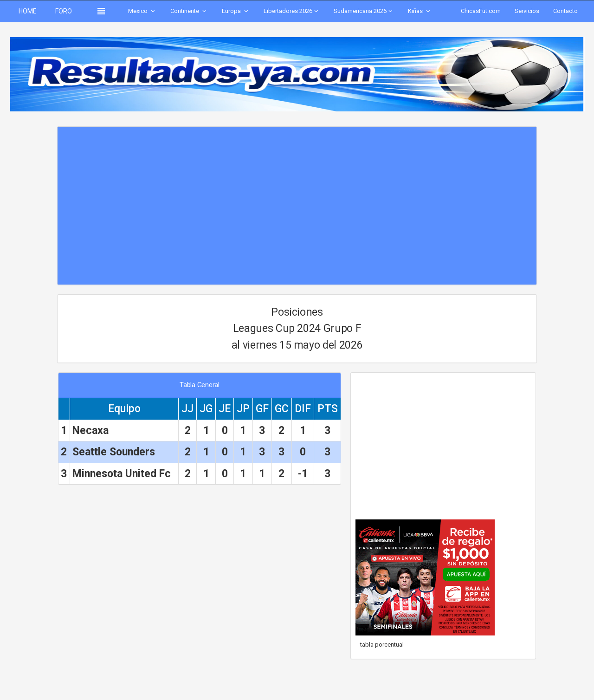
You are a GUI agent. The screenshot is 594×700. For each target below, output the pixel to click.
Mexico (142, 11)
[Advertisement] (297, 201)
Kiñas (420, 11)
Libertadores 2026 (292, 11)
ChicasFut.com (481, 11)
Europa (236, 11)
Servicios (527, 11)
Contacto (565, 11)
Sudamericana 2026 (364, 11)
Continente (189, 11)
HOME (28, 11)
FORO (64, 11)
